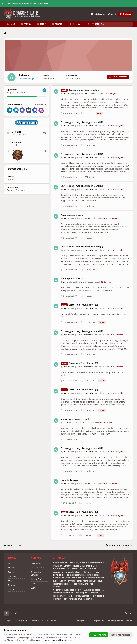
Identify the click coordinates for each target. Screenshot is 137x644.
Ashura (67, 93)
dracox (85, 93)
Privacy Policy (22, 621)
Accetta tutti (99, 635)
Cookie (45, 621)
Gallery (11, 589)
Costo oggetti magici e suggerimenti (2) (82, 122)
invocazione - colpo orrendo (75, 419)
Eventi (33, 588)
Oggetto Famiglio (70, 480)
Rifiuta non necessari (121, 635)
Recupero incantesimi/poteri (84, 90)
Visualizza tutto (40, 104)
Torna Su (127, 545)
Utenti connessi (37, 584)
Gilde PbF (12, 576)
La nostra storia (37, 563)
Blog (10, 581)
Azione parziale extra (72, 215)
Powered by (120, 621)
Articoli (11, 568)
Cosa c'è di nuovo (38, 568)
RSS (54, 621)
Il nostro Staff (36, 579)
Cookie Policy (40, 640)
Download (12, 585)
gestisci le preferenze (63, 640)
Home (11, 563)
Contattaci (35, 621)
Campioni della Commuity (37, 573)
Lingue (9, 621)
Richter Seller (88, 126)
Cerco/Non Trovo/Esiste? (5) (83, 305)
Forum (11, 572)
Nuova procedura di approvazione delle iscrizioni (26, 4)
